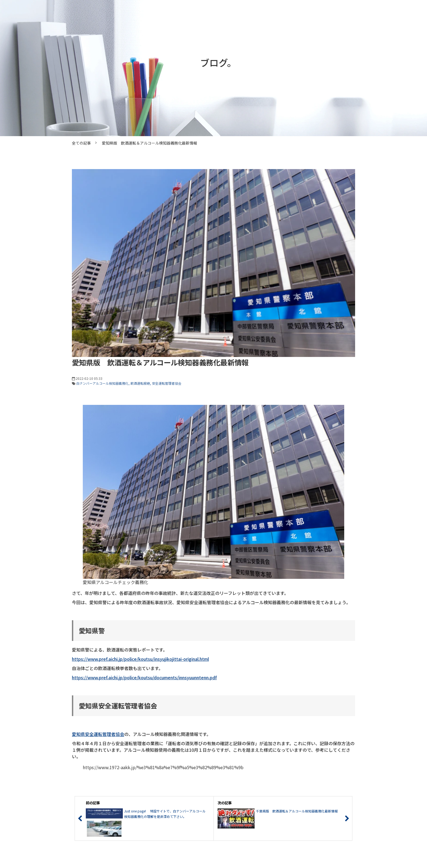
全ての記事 (81, 143)
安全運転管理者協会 (167, 383)
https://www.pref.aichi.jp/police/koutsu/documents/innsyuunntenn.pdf (144, 677)
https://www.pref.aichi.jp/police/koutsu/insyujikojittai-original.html (140, 659)
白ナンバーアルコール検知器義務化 (102, 383)
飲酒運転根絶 (140, 383)
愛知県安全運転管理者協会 (98, 734)
